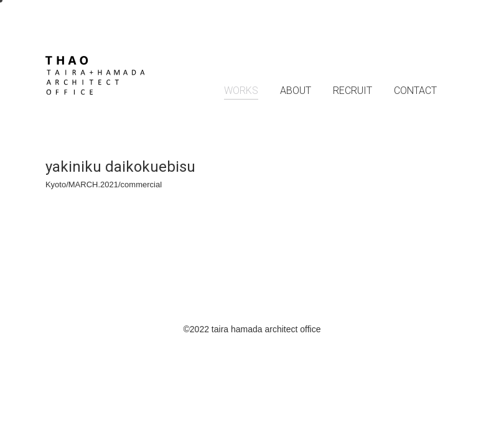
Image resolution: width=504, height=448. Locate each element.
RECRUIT (352, 91)
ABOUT (296, 91)
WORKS (241, 91)
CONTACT (415, 91)
